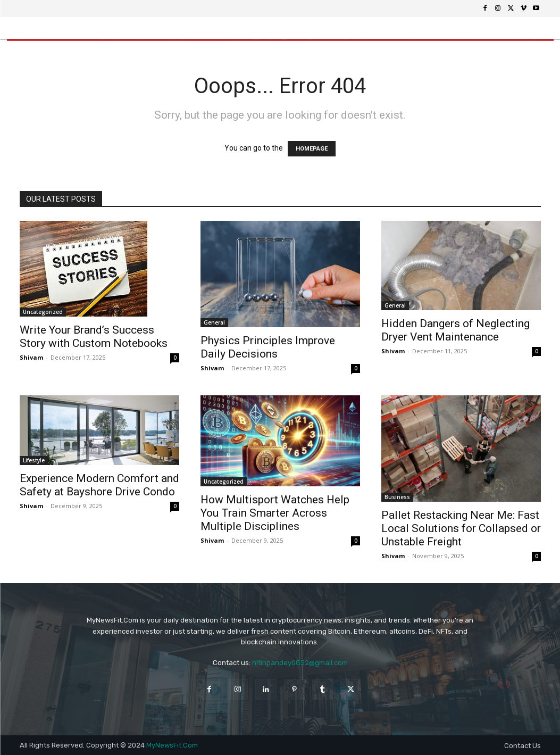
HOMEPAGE (312, 149)
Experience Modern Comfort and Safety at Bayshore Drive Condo (99, 485)
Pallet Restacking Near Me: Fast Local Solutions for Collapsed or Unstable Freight (461, 528)
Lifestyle (34, 460)
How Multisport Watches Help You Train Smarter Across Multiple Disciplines (275, 513)
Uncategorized (43, 312)
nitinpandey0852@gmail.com (300, 663)
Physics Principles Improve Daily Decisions (268, 347)
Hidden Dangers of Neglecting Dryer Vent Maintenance (455, 330)
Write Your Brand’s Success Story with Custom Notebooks (94, 337)
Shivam (31, 357)
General (214, 322)
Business (397, 497)
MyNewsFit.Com (172, 745)
